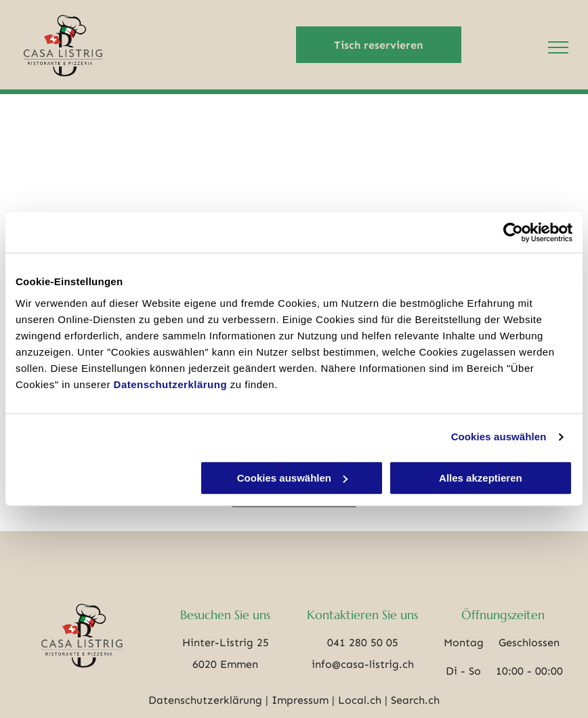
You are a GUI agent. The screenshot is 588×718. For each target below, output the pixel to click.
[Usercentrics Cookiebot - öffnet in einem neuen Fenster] (513, 232)
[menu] (558, 47)
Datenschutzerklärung (171, 384)
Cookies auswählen (499, 437)
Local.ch (360, 700)
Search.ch (415, 700)
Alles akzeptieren (481, 478)
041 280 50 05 (363, 642)
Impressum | (303, 700)
